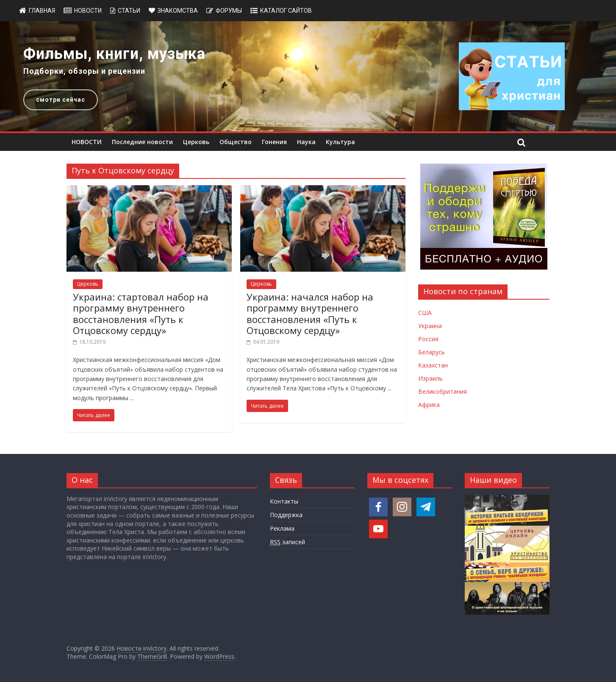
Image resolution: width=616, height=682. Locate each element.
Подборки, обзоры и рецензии (84, 71)
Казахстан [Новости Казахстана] (433, 365)
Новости (88, 11)
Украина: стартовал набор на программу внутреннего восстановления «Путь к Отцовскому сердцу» (141, 313)
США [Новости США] (425, 313)
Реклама (282, 528)
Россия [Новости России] (428, 339)
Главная (42, 11)
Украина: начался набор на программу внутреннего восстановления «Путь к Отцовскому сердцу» (310, 313)
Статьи (129, 11)
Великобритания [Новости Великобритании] (443, 391)
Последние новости (142, 142)
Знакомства (178, 11)
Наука (306, 142)
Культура (340, 142)
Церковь (196, 142)
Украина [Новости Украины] (430, 326)
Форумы (229, 11)
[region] (308, 76)
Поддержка (286, 515)
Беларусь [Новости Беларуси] (431, 352)
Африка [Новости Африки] (429, 405)
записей (287, 542)
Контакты (284, 501)
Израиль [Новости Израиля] (430, 378)
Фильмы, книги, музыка (114, 54)
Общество (236, 142)
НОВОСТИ (87, 142)
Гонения (274, 142)
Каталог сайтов (286, 11)
